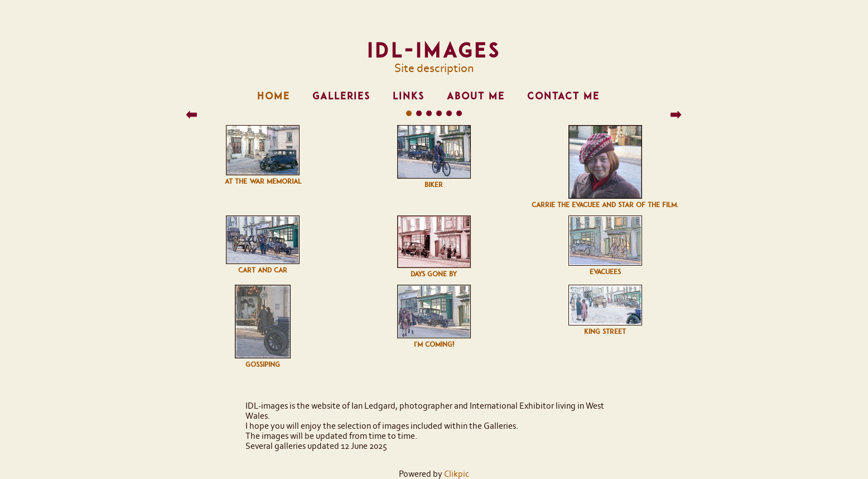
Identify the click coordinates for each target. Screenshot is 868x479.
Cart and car (263, 270)
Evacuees (605, 272)
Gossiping (263, 365)
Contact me (563, 96)
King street (605, 332)
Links (409, 96)
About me (476, 96)
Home (274, 96)
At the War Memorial (263, 181)
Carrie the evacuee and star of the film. (605, 205)
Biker (434, 185)
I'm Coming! (434, 344)
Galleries (341, 96)
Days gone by (434, 274)
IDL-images (434, 50)
